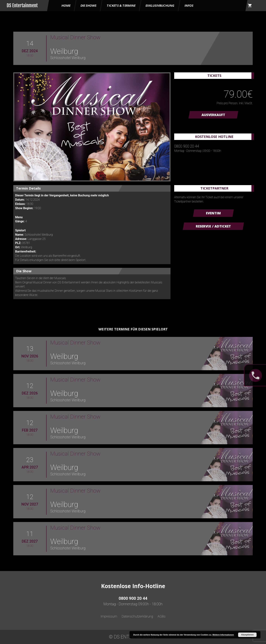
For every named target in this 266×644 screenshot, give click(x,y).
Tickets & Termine (121, 6)
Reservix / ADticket (213, 226)
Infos (189, 6)
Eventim (213, 213)
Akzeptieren (247, 635)
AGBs (162, 616)
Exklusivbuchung (160, 6)
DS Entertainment (22, 5)
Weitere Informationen (223, 635)
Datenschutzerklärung (137, 616)
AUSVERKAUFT (213, 115)
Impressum (109, 616)
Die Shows (88, 6)
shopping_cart (250, 6)
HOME (66, 6)
